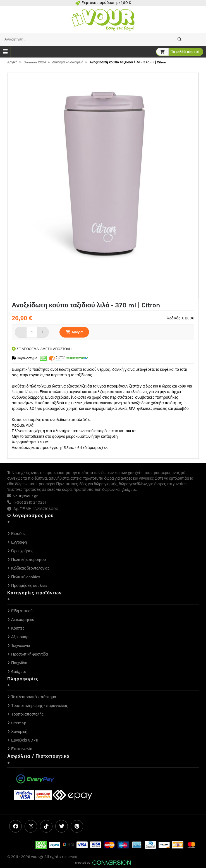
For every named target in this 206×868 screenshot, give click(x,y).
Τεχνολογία (21, 646)
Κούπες (18, 628)
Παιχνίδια (19, 663)
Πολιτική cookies (26, 577)
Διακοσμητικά (23, 620)
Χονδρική (19, 732)
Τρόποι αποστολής (27, 714)
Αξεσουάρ (20, 637)
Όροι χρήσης (22, 551)
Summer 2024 (35, 62)
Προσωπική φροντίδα (30, 654)
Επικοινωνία (22, 749)
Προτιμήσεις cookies (29, 586)
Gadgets (19, 672)
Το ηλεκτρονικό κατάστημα (34, 697)
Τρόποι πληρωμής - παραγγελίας (39, 706)
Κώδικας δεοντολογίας (30, 568)
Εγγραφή (19, 542)
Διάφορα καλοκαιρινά (68, 62)
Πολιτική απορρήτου (28, 560)
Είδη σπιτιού (22, 611)
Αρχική (12, 62)
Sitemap (19, 723)
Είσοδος (18, 534)
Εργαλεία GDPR (25, 740)
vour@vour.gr (26, 496)
